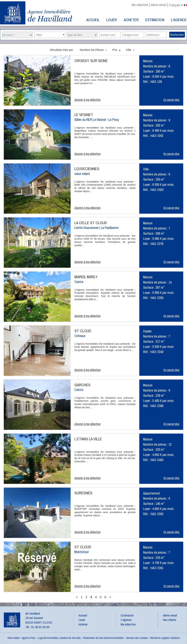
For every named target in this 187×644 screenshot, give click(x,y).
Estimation (155, 20)
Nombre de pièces (94, 50)
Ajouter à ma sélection (87, 100)
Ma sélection (140, 5)
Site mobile (14, 638)
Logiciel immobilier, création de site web (59, 638)
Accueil (93, 20)
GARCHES (82, 385)
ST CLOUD (83, 331)
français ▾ (178, 5)
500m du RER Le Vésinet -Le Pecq (97, 120)
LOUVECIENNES (87, 169)
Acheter (131, 20)
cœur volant (82, 174)
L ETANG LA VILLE (88, 439)
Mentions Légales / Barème (165, 638)
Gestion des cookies (137, 638)
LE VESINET (84, 115)
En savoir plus (171, 100)
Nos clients (169, 620)
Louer (112, 20)
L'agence (179, 20)
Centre (79, 282)
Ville (131, 50)
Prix (117, 50)
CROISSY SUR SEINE (91, 61)
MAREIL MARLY (86, 277)
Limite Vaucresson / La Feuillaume (96, 228)
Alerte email (158, 5)
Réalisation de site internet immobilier (103, 638)
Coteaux (80, 336)
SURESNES (83, 493)
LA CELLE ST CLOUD (91, 223)
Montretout (82, 552)
